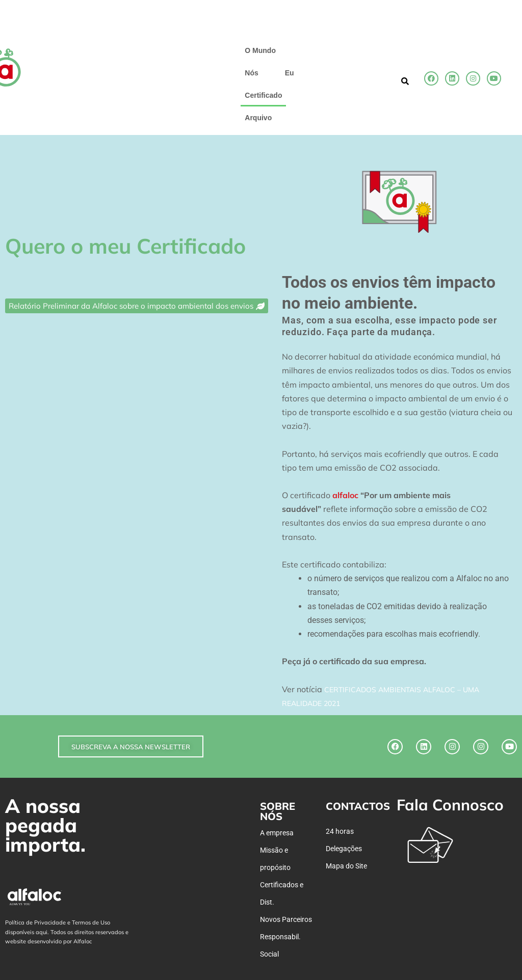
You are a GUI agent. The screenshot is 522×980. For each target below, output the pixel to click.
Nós (251, 73)
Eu (290, 73)
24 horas (340, 831)
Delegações (344, 849)
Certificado (263, 95)
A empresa (277, 833)
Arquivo (258, 118)
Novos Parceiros (286, 919)
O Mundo (260, 50)
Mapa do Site (346, 866)
